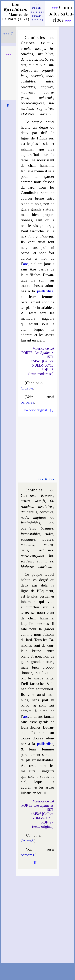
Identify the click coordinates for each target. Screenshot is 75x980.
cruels (26, 48)
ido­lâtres (28, 114)
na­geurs (47, 87)
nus (23, 65)
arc (26, 264)
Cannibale (34, 383)
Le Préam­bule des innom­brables (37, 12)
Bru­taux (47, 43)
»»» (68, 20)
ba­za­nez (47, 528)
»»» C (8, 34)
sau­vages (28, 87)
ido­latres (28, 567)
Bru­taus (47, 496)
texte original (35, 410)
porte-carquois (32, 103)
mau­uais (27, 545)
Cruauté (27, 388)
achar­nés (46, 98)
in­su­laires (46, 54)
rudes (49, 81)
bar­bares (46, 59)
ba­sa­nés (37, 76)
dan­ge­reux (29, 59)
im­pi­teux (35, 65)
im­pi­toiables (30, 523)
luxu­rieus (44, 567)
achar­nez (46, 550)
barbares (27, 402)
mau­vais (27, 92)
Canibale (33, 835)
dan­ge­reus (29, 512)
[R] (8, 105)
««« (55, 8)
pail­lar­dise (45, 291)
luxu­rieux (44, 114)
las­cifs (40, 48)
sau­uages (28, 539)
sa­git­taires (45, 108)
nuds (24, 517)
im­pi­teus (40, 517)
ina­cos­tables (30, 534)
